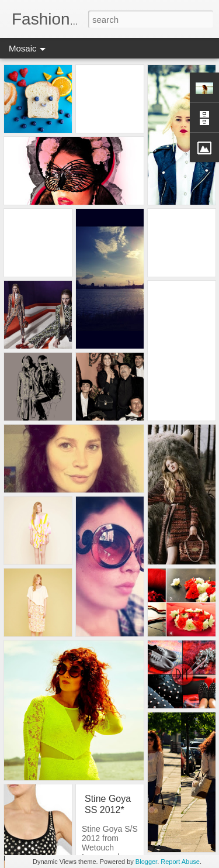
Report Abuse (180, 862)
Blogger (146, 862)
